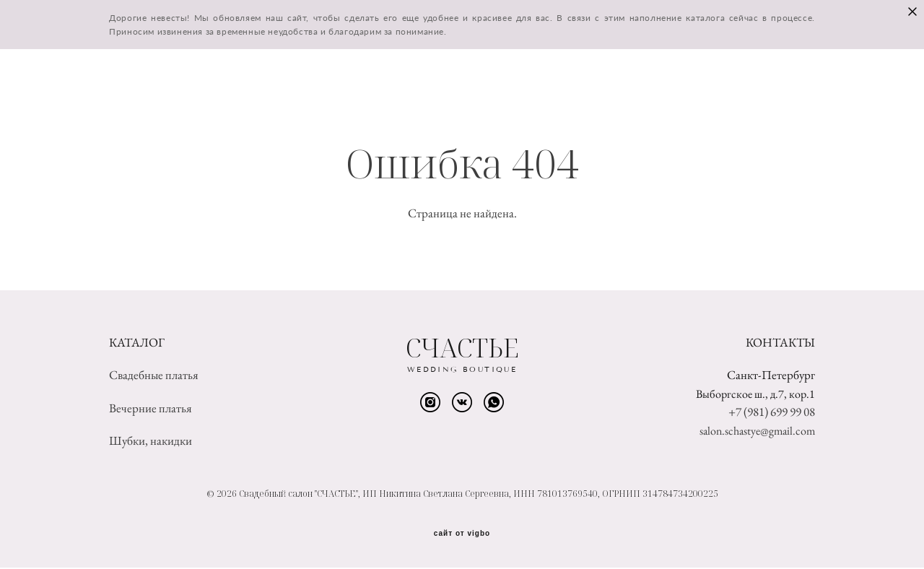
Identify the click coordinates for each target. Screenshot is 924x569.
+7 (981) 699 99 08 (772, 413)
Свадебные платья (154, 376)
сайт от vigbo (462, 535)
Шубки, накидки (151, 442)
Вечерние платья (151, 409)
